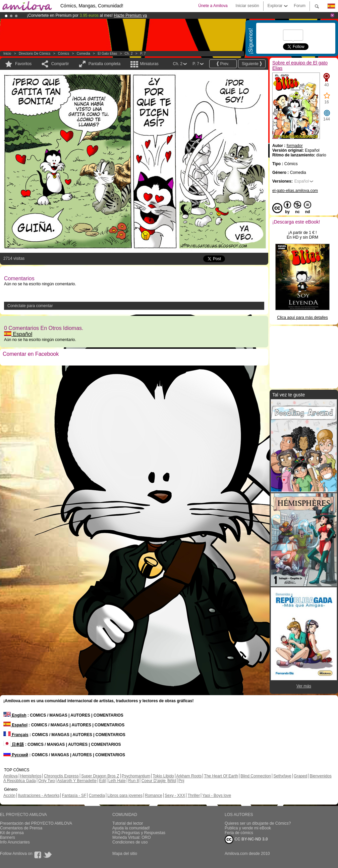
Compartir (60, 64)
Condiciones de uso (130, 842)
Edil (103, 781)
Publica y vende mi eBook (248, 828)
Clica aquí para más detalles (302, 318)
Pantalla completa (104, 64)
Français (16, 735)
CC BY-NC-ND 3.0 (246, 839)
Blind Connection (256, 776)
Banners (8, 837)
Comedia (83, 54)
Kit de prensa (12, 833)
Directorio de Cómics (35, 54)
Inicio (7, 54)
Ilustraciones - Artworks (39, 795)
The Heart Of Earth (221, 776)
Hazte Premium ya (130, 15)
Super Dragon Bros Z (100, 776)
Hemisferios (31, 776)
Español (18, 334)
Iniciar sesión (247, 6)
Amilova (11, 776)
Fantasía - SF (74, 795)
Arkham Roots (189, 776)
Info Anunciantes (15, 842)
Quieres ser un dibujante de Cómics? (258, 823)
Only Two (47, 781)
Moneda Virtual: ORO (132, 837)
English (15, 715)
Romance (153, 795)
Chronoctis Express (61, 776)
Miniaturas (149, 64)
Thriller (194, 795)
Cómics (64, 54)
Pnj (181, 781)
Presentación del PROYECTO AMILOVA (36, 823)
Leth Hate (117, 781)
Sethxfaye (282, 776)
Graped (300, 776)
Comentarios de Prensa (21, 828)
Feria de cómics (239, 833)
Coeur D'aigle (154, 781)
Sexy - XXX (175, 795)
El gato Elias (107, 54)
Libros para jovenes (125, 795)
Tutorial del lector (128, 823)
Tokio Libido (163, 776)
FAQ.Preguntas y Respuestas (139, 833)
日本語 (14, 744)
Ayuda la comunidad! (131, 828)
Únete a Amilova (213, 6)
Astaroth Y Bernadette (77, 781)
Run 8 (133, 781)
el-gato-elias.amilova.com (295, 191)
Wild (172, 781)
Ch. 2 (129, 54)
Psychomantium (136, 776)
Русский (16, 755)
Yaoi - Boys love (217, 795)
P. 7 (143, 54)
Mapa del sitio (125, 854)
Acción (9, 795)
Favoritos (23, 64)
